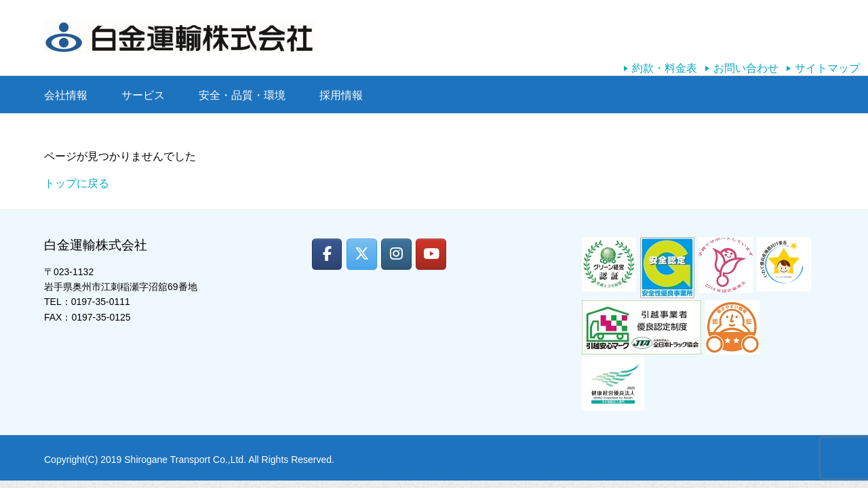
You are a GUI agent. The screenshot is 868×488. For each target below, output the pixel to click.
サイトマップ (827, 68)
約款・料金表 (665, 68)
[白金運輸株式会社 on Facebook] (327, 254)
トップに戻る (77, 183)
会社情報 (66, 95)
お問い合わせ (746, 68)
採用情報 (341, 95)
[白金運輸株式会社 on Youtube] (431, 254)
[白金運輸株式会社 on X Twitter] (362, 254)
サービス (143, 95)
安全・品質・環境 (242, 95)
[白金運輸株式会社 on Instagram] (396, 254)
